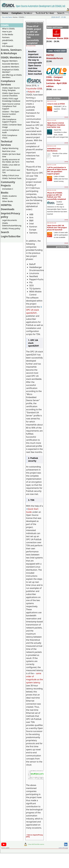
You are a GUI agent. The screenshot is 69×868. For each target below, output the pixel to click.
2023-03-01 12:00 (52, 146)
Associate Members (11, 64)
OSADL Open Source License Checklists (11, 94)
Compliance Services (8, 83)
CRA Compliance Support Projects (9, 121)
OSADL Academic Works (9, 197)
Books (5, 193)
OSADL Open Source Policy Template (11, 89)
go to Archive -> (62, 247)
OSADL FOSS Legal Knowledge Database (11, 100)
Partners (6, 37)
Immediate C (8, 189)
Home (24, 13)
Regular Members (10, 61)
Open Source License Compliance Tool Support (11, 106)
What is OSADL (9, 29)
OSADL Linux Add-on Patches (11, 166)
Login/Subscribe (60, 13)
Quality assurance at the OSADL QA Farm (11, 161)
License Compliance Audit (11, 131)
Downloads (8, 209)
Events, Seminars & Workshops (11, 52)
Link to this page (63, 848)
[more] (66, 117)
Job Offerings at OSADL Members (12, 76)
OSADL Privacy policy (11, 228)
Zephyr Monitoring (10, 148)
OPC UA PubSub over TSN (11, 171)
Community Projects (8, 184)
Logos (5, 43)
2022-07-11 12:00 (52, 165)
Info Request (8, 46)
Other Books (7, 201)
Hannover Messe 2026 (57, 37)
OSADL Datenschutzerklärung (12, 224)
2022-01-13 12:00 (52, 190)
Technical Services (7, 143)
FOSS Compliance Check (10, 137)
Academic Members (11, 67)
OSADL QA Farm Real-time (11, 155)
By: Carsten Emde (31, 46)
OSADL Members (11, 57)
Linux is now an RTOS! (56, 104)
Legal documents (10, 220)
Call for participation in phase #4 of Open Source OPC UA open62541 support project (57, 171)
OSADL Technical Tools (12, 178)
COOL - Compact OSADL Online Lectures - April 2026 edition (57, 81)
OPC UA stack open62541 (34, 310)
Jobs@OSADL (8, 40)
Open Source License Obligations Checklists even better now (56, 125)
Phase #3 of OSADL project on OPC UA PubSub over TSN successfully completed (56, 196)
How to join (7, 32)
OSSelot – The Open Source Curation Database (11, 114)
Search (5, 232)
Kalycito (31, 92)
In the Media (8, 34)
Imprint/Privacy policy (40, 13)
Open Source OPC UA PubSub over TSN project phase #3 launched (57, 228)
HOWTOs (6, 205)
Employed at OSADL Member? (11, 71)
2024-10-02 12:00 (52, 101)
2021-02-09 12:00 (52, 223)
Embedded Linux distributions (54, 150)
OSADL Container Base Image (12, 126)
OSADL (22, 17)
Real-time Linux (9, 151)
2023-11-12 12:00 (52, 120)
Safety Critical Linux (11, 175)
